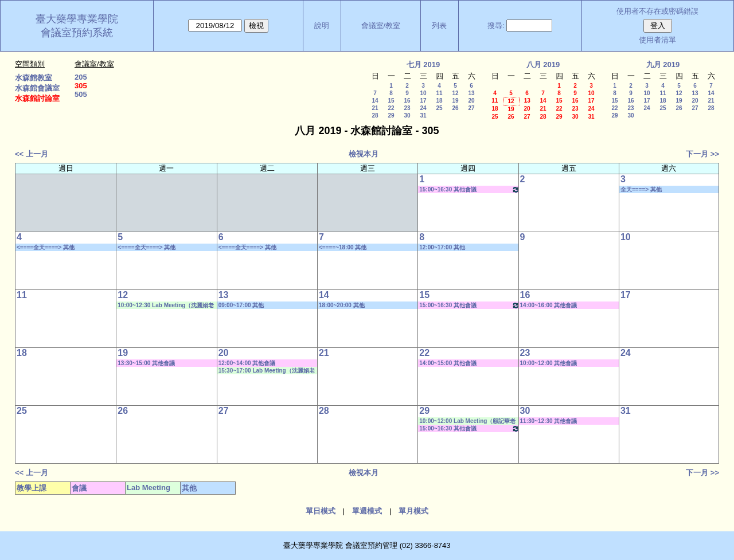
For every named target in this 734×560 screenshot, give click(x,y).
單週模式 (367, 511)
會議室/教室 (381, 26)
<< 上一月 (32, 154)
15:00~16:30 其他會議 (469, 189)
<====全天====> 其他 (46, 247)
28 (375, 115)
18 (439, 101)
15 (391, 101)
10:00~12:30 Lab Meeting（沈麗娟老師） (166, 306)
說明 (322, 26)
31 (423, 115)
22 (391, 108)
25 (439, 108)
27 (471, 108)
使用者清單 (657, 40)
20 (471, 101)
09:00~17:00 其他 (241, 305)
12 (455, 93)
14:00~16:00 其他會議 (549, 305)
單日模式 (321, 511)
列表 (439, 26)
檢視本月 (364, 154)
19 (455, 101)
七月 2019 (423, 64)
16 (407, 101)
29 (391, 115)
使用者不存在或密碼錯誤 (657, 11)
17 (423, 101)
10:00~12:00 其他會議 (549, 363)
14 (375, 101)
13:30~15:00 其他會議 (146, 363)
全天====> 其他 (641, 189)
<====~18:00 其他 (343, 247)
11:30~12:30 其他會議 (549, 421)
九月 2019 (663, 64)
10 (423, 93)
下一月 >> (702, 154)
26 (455, 108)
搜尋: (496, 26)
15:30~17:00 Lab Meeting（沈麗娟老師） (267, 371)
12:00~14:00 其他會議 (247, 363)
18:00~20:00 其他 (342, 305)
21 (375, 108)
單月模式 (413, 511)
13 (471, 93)
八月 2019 (543, 64)
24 (423, 108)
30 (407, 115)
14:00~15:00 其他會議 (448, 363)
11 (439, 93)
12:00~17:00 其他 (442, 247)
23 (407, 108)
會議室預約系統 (77, 33)
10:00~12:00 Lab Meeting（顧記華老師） (467, 421)
